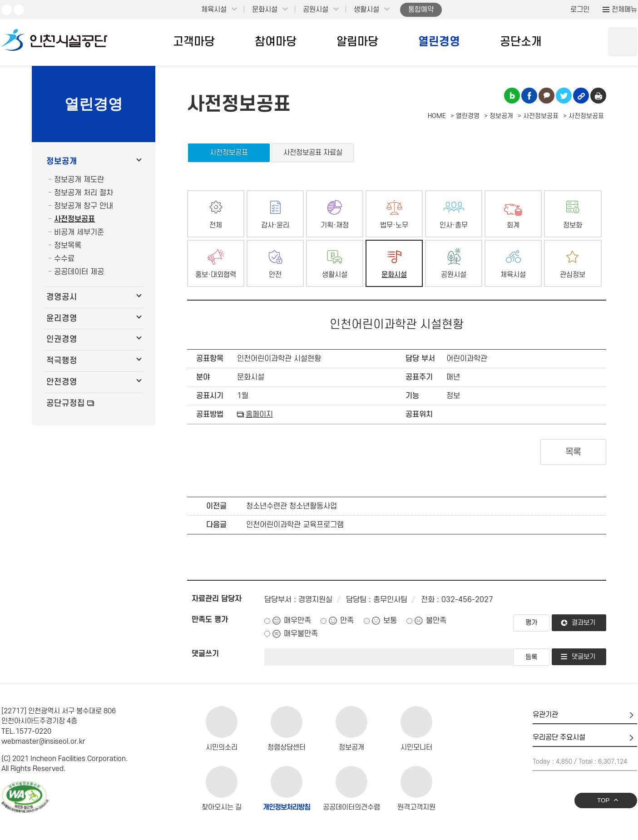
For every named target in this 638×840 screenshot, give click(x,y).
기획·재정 (335, 225)
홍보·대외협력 (216, 275)
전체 (216, 225)
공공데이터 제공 (79, 272)
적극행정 (62, 361)
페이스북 (19, 10)
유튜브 (7, 10)
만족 (347, 621)
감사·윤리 (275, 225)
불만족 (436, 621)
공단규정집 (66, 403)
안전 (275, 275)
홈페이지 (259, 415)
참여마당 (276, 42)
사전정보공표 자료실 (313, 153)
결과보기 (584, 623)
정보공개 (62, 161)
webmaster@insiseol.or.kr (43, 741)
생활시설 (366, 10)
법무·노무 (394, 225)
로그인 (580, 10)
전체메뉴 (624, 10)
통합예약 (421, 10)
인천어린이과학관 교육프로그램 (295, 525)
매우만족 (297, 621)
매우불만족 (301, 634)
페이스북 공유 (529, 96)
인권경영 (62, 339)
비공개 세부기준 (79, 232)
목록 (573, 452)
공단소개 (521, 42)
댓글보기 (584, 657)
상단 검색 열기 (623, 42)
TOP (603, 800)
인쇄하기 (598, 96)
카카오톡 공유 (547, 96)
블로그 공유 (512, 96)
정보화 (573, 225)
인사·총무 (454, 225)
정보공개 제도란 (79, 180)
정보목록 (68, 246)
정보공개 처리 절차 (84, 193)
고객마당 (194, 42)
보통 (390, 621)
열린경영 (439, 42)
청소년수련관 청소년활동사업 (292, 506)
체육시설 (214, 10)
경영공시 (62, 297)
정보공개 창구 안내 (84, 206)
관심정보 (573, 275)
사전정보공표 (74, 219)
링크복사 (581, 96)
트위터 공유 (564, 96)
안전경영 (62, 382)
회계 (513, 225)
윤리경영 (62, 319)
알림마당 (357, 42)
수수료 (64, 259)
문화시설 (265, 10)
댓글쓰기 (205, 654)
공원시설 (316, 10)
